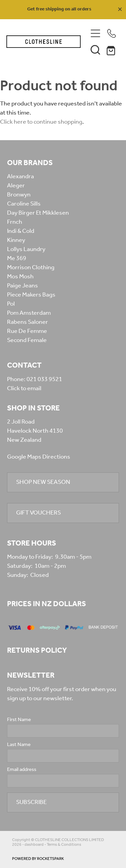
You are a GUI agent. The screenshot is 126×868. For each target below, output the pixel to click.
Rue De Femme (27, 331)
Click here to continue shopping (41, 122)
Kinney (16, 240)
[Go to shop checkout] (112, 50)
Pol (11, 304)
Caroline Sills (24, 204)
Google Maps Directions (39, 457)
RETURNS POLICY (37, 651)
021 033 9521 (44, 379)
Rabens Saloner (28, 322)
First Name (19, 720)
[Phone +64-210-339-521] (112, 33)
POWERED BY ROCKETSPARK (38, 859)
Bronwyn (19, 195)
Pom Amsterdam (29, 313)
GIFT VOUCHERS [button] (38, 513)
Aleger (16, 186)
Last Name (19, 745)
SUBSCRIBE (31, 802)
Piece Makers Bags (31, 295)
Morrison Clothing (31, 268)
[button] (95, 50)
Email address (22, 770)
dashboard (34, 845)
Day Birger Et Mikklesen (38, 213)
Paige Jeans (23, 286)
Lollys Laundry (26, 249)
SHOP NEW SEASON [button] (43, 482)
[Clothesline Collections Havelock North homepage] (44, 41)
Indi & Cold (21, 231)
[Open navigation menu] (95, 33)
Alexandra (20, 177)
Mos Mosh (20, 277)
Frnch (15, 222)
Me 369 (17, 258)
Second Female (27, 340)
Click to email (24, 389)
